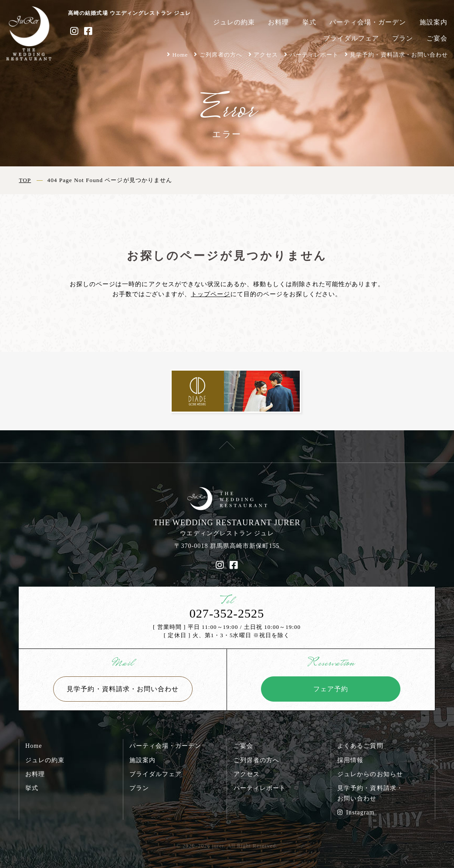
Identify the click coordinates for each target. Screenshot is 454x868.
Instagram (356, 812)
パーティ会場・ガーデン (368, 22)
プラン (403, 38)
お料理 (278, 22)
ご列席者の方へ (221, 55)
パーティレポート (314, 55)
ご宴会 (437, 38)
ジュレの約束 (234, 22)
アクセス (266, 55)
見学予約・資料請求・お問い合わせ (399, 55)
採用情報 (350, 760)
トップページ (210, 294)
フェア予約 (331, 689)
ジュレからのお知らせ (370, 774)
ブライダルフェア (351, 38)
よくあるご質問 (360, 746)
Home (180, 55)
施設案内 (434, 22)
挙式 (309, 22)
